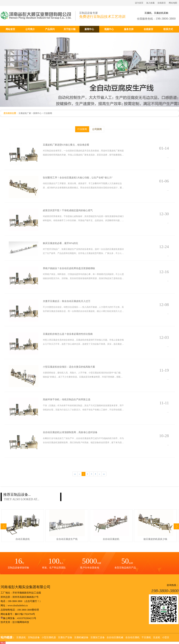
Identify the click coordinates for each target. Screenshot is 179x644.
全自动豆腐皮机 (111, 539)
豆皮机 (157, 637)
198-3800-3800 (15, 601)
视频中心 (109, 29)
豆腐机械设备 (81, 637)
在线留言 (162, 3)
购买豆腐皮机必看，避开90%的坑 (60, 243)
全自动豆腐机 (132, 637)
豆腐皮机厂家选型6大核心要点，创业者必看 (66, 145)
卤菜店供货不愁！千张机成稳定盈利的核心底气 (68, 210)
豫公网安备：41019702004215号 (18, 618)
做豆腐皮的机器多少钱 (155, 539)
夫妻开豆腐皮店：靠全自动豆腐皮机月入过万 (67, 301)
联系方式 (168, 29)
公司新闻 (97, 129)
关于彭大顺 (70, 29)
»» (104, 474)
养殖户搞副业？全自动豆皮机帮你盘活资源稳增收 (69, 268)
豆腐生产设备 (65, 637)
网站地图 (173, 3)
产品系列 (50, 29)
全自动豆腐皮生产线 (67, 539)
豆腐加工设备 (98, 637)
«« (75, 474)
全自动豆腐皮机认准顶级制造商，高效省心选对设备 (70, 432)
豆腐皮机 (21, 637)
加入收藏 (150, 3)
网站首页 (10, 29)
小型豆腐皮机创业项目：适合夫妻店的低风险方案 (69, 367)
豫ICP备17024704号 (25, 614)
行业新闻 (48, 113)
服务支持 (129, 29)
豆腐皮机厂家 (25, 113)
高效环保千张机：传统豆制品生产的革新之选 (67, 399)
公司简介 (30, 29)
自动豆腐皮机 (23, 539)
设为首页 (139, 3)
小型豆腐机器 (49, 637)
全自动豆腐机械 (115, 637)
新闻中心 (89, 29)
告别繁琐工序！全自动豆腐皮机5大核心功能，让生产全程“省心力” (78, 178)
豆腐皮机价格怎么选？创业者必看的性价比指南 (68, 334)
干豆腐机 (146, 637)
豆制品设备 (34, 637)
